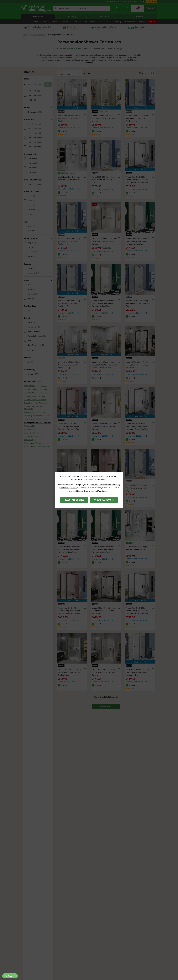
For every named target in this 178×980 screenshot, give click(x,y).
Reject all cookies (74, 500)
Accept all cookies (104, 500)
